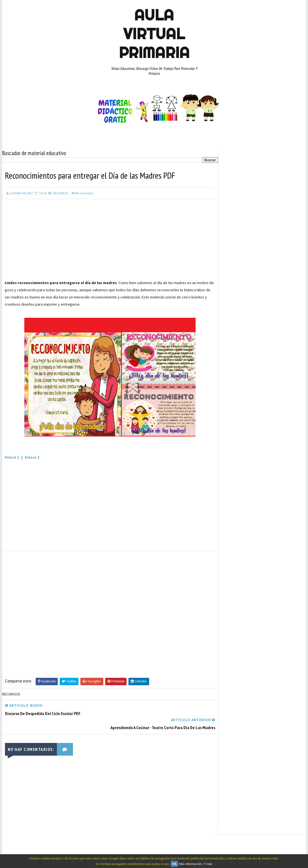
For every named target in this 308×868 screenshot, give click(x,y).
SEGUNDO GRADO (276, 491)
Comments (84, 193)
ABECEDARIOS (233, 375)
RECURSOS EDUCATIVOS (240, 491)
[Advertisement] (108, 240)
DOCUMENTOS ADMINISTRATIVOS (247, 414)
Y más (208, 864)
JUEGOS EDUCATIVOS (259, 443)
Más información (190, 864)
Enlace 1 (12, 457)
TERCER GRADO (234, 520)
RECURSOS (60, 193)
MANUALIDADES (268, 452)
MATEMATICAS (233, 462)
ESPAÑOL (267, 424)
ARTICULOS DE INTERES (240, 385)
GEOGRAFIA (285, 433)
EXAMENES (288, 424)
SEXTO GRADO (233, 501)
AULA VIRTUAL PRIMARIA (154, 34)
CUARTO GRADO (234, 395)
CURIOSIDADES (234, 404)
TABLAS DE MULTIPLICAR (268, 501)
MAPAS (290, 452)
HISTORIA (230, 443)
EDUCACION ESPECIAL (239, 424)
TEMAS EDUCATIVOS (277, 510)
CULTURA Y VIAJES (265, 395)
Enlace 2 (32, 457)
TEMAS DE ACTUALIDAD (239, 510)
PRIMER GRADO (261, 472)
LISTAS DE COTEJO (237, 452)
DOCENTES (259, 404)
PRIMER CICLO (233, 472)
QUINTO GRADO (234, 481)
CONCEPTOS (273, 385)
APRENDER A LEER (262, 375)
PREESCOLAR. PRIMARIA (267, 462)
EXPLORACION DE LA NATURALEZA (247, 433)
